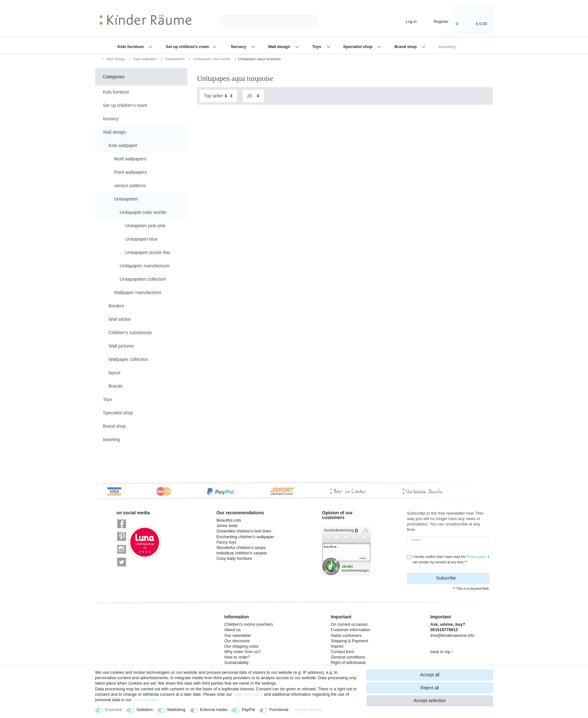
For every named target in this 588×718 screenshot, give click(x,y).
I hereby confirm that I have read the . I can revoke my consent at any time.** (451, 560)
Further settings (308, 710)
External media (213, 710)
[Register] (437, 21)
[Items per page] (253, 96)
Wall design (280, 47)
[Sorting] (218, 96)
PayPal (248, 710)
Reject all (430, 688)
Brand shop (406, 47)
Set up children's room (188, 47)
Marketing (176, 710)
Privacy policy (145, 700)
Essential (114, 710)
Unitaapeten (175, 59)
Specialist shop (358, 47)
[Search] (327, 21)
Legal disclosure (248, 694)
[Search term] (269, 21)
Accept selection (430, 700)
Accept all (430, 675)
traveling (447, 47)
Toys (317, 47)
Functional (279, 710)
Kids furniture (131, 47)
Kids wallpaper (145, 59)
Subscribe (461, 578)
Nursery (239, 47)
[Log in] (406, 21)
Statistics (145, 710)
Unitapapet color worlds (211, 59)
